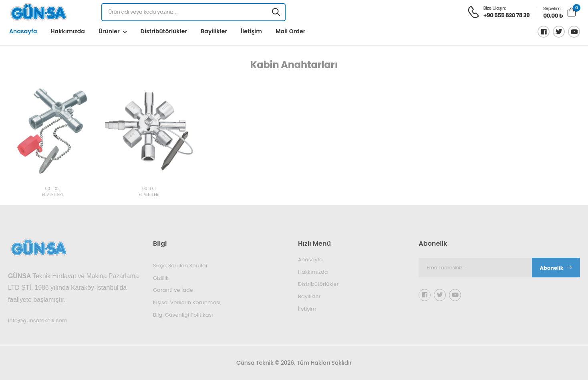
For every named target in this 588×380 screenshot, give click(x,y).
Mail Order (291, 31)
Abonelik (556, 268)
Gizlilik (161, 278)
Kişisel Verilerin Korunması (187, 302)
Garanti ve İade (173, 290)
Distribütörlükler (164, 31)
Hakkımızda (67, 31)
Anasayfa (23, 31)
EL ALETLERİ (52, 195)
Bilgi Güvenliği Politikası (183, 314)
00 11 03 (52, 189)
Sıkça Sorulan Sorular (180, 266)
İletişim (251, 31)
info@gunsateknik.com (38, 320)
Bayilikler (214, 31)
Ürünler (109, 31)
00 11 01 (149, 189)
